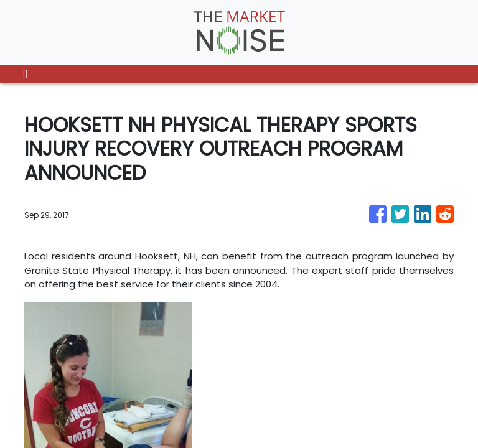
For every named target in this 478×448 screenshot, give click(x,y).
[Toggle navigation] (25, 74)
